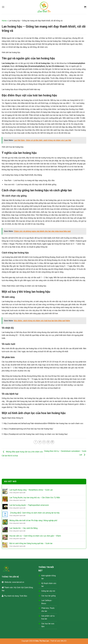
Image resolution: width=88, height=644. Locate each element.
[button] (3, 7)
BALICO (64, 641)
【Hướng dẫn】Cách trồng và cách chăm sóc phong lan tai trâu (34, 513)
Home (4, 21)
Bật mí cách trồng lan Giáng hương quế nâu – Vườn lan (31, 543)
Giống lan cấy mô (48, 591)
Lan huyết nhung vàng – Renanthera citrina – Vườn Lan (31, 490)
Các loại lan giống (48, 596)
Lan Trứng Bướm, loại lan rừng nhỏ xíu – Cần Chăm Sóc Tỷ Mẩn (35, 498)
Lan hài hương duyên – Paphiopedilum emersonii (29, 505)
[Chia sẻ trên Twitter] (40, 442)
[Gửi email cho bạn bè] (44, 442)
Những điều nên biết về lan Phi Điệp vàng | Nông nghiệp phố (33, 520)
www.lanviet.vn (18, 582)
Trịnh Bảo (23, 596)
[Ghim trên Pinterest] (48, 442)
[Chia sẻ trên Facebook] (36, 442)
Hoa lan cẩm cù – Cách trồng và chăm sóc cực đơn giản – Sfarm (35, 536)
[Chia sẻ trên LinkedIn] (52, 442)
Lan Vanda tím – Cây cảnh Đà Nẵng (23, 528)
